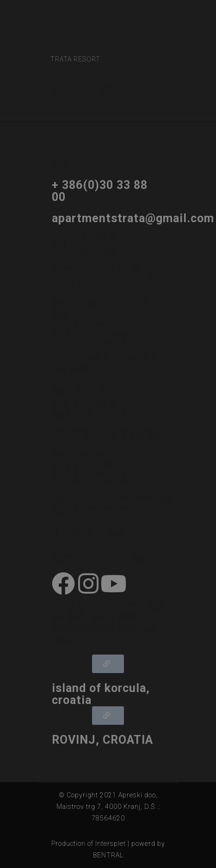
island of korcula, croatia (101, 694)
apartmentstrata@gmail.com (133, 218)
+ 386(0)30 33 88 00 (100, 191)
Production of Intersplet (89, 844)
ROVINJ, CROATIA (102, 740)
